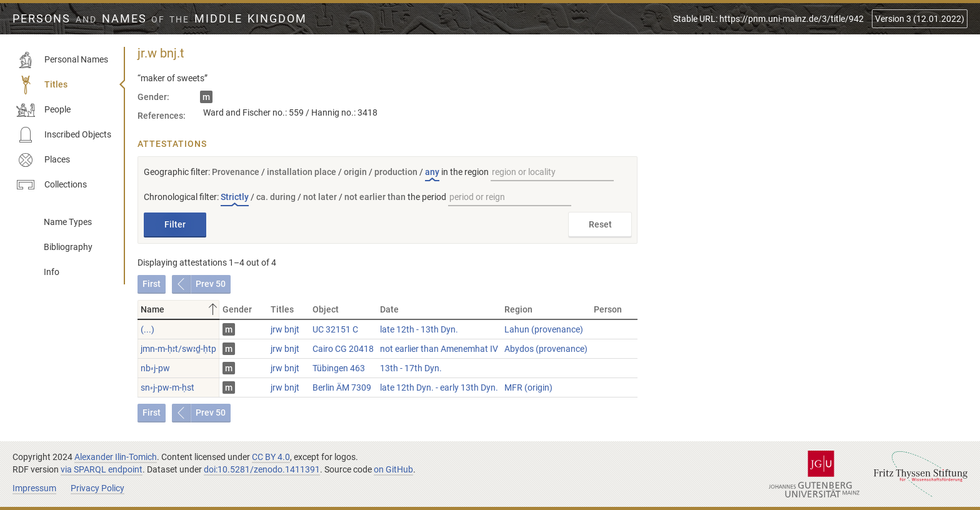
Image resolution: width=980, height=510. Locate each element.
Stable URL (768, 19)
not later (320, 197)
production (396, 172)
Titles (42, 85)
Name (180, 309)
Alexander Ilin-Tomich (116, 457)
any (432, 172)
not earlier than (375, 197)
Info (52, 272)
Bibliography (68, 247)
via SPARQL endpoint (102, 469)
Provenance (236, 172)
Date (389, 309)
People (43, 110)
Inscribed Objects (64, 135)
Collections (52, 185)
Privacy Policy (97, 488)
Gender (237, 309)
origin (355, 172)
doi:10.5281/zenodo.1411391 (262, 469)
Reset (600, 224)
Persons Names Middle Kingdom (160, 19)
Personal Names (62, 60)
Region (518, 309)
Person (608, 309)
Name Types (68, 222)
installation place (302, 172)
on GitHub (393, 469)
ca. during (276, 197)
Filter (175, 224)
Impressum (34, 488)
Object (326, 309)
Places (43, 160)
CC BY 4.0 (271, 457)
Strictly (235, 197)
